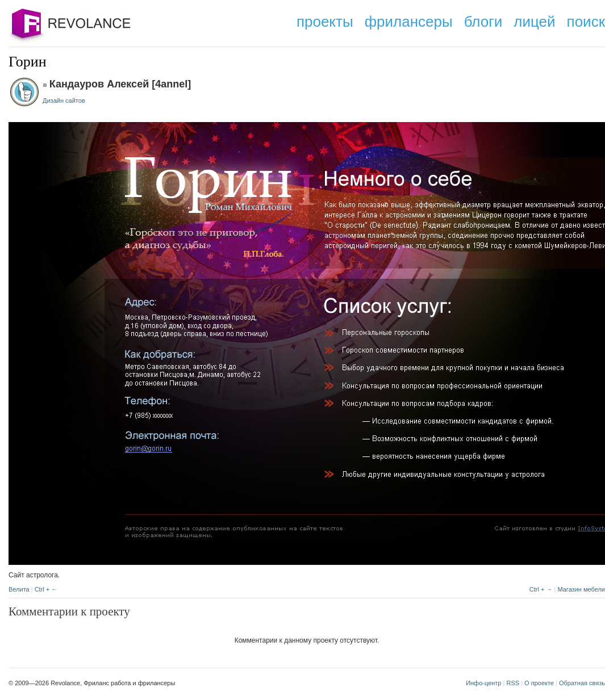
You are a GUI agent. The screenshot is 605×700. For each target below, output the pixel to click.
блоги (483, 22)
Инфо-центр (483, 683)
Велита (19, 589)
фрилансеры (409, 22)
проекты (325, 22)
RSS (513, 683)
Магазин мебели (581, 589)
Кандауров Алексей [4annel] (120, 84)
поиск (586, 22)
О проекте (539, 683)
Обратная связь (582, 683)
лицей (534, 22)
